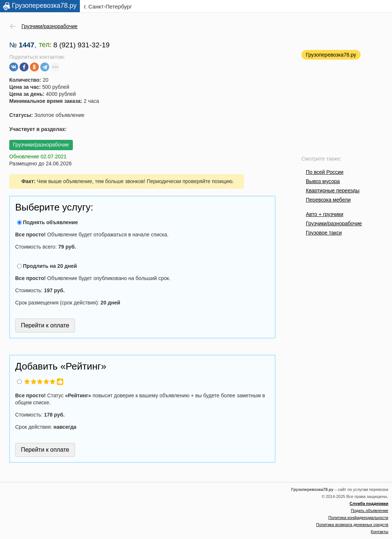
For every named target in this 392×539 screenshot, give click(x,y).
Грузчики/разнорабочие (334, 223)
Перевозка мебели (328, 200)
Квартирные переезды (333, 191)
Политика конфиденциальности (358, 518)
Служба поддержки (369, 503)
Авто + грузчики (325, 214)
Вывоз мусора (323, 181)
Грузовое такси (324, 233)
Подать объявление (370, 511)
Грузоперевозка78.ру (331, 55)
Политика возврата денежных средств (352, 525)
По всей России (325, 172)
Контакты (379, 532)
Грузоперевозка (44, 6)
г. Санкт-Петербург (108, 6)
